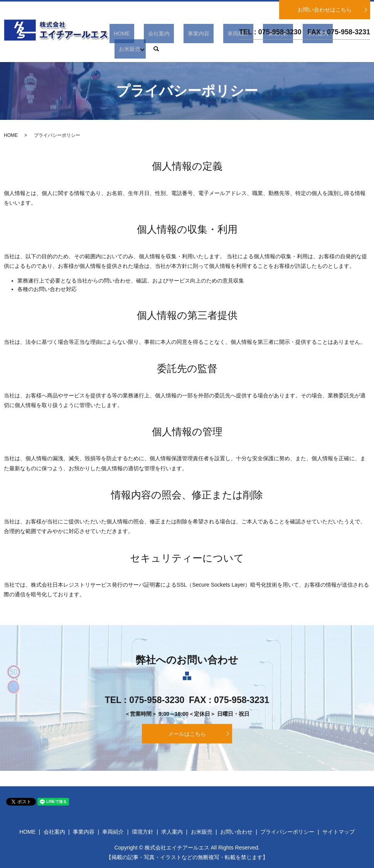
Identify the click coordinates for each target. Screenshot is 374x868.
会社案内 (181, 49)
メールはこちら (187, 733)
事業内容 (212, 49)
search (364, 49)
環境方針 (275, 49)
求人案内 (306, 49)
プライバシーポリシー (287, 832)
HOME (152, 49)
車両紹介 (244, 49)
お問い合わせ (236, 832)
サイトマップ (339, 832)
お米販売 (337, 49)
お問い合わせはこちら (325, 10)
